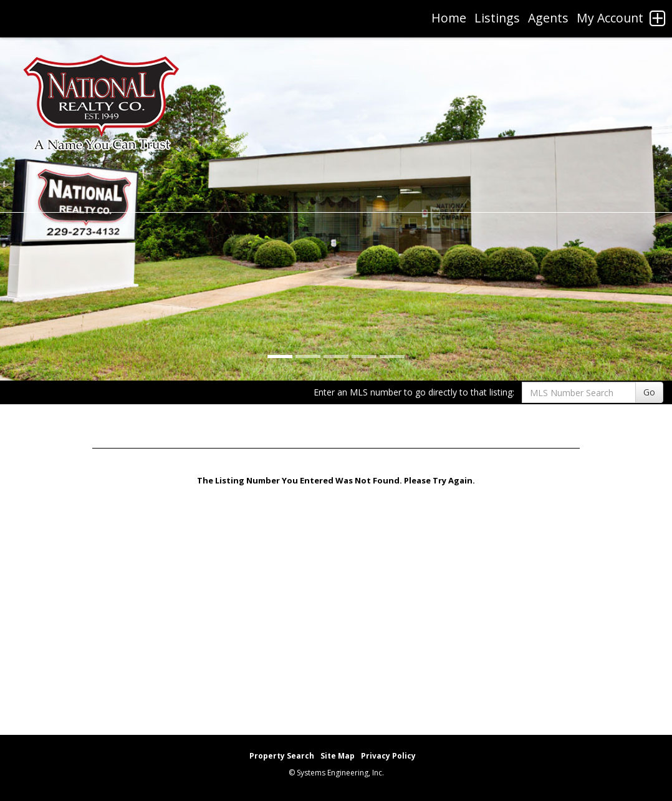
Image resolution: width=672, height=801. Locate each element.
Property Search (282, 756)
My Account (610, 18)
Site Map (338, 756)
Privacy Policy (388, 756)
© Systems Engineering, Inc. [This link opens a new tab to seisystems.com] (336, 773)
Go (649, 392)
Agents (548, 18)
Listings (497, 18)
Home (449, 18)
